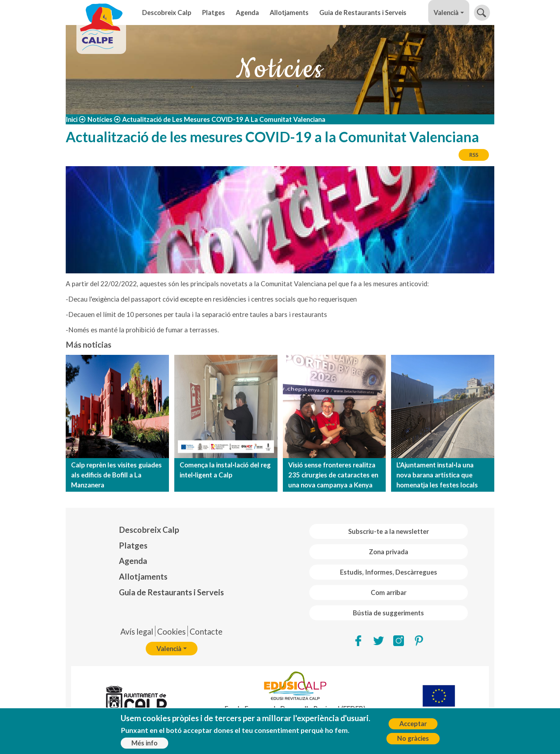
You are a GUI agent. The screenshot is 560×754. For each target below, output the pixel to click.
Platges (214, 13)
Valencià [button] (446, 13)
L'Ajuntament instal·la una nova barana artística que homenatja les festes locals (437, 475)
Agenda (247, 13)
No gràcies (413, 738)
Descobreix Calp (167, 13)
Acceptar (413, 724)
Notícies (100, 119)
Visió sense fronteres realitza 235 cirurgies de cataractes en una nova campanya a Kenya (333, 475)
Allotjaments (289, 13)
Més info (144, 743)
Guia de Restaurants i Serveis (363, 13)
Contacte (206, 632)
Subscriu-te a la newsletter (389, 531)
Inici (72, 119)
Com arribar (389, 592)
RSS (474, 155)
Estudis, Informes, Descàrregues (389, 572)
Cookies (171, 632)
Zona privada (389, 552)
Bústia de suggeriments (388, 613)
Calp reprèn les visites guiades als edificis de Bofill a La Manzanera (116, 475)
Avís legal (137, 632)
